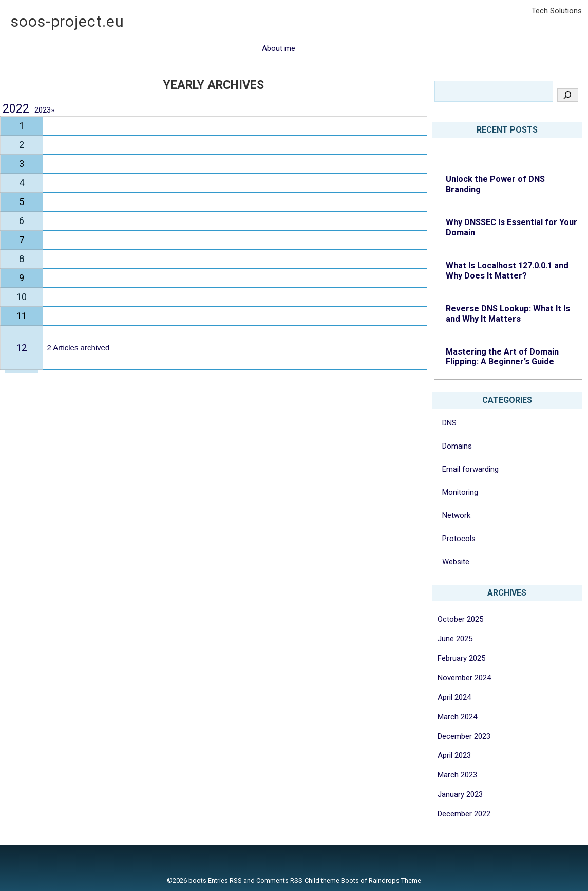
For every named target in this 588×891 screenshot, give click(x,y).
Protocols (459, 539)
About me (279, 48)
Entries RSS (225, 880)
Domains (457, 446)
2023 (44, 110)
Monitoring (460, 492)
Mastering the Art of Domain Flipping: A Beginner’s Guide (502, 357)
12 (22, 348)
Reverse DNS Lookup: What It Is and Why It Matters (508, 314)
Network (456, 515)
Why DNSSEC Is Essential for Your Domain (511, 227)
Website (456, 562)
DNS (449, 423)
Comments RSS (279, 880)
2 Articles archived (79, 348)
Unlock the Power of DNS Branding (495, 184)
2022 (16, 109)
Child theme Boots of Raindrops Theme (363, 880)
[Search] (568, 95)
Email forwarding (470, 469)
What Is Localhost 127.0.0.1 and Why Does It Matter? (507, 271)
